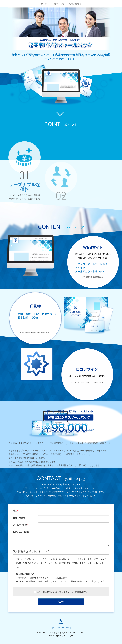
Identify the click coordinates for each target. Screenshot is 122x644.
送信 (61, 602)
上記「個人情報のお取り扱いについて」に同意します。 (61, 592)
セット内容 (59, 4)
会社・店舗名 (19, 518)
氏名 (15, 511)
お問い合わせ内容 (21, 532)
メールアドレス (20, 525)
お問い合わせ (75, 4)
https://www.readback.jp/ (61, 627)
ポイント (45, 4)
